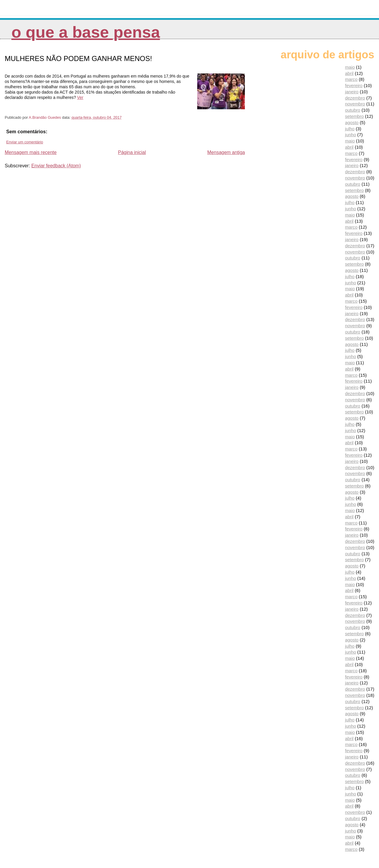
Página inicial (132, 152)
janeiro (352, 92)
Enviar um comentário (25, 142)
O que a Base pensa (86, 32)
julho (350, 129)
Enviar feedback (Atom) (56, 166)
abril (349, 73)
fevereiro (354, 85)
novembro (355, 104)
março (351, 79)
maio (350, 67)
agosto (352, 122)
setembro (354, 116)
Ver (80, 97)
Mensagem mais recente (31, 152)
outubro (353, 110)
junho (350, 135)
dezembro (355, 98)
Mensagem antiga (226, 152)
